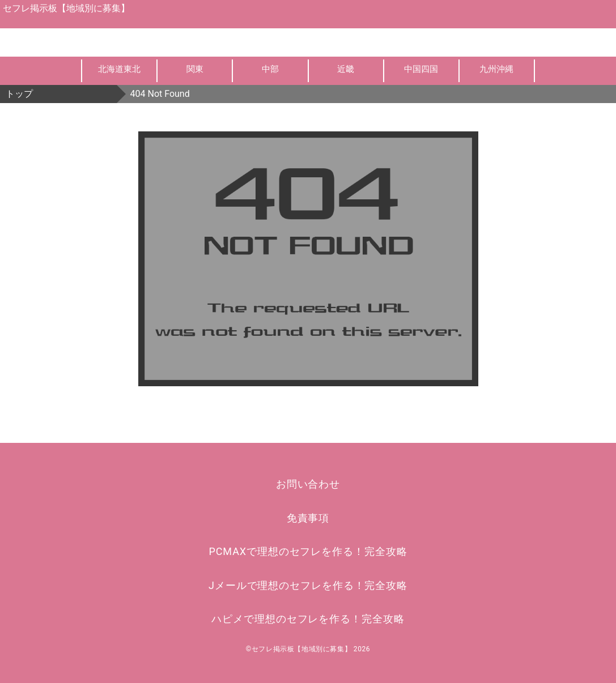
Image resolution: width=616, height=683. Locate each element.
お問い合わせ (308, 484)
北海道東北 (119, 69)
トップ (19, 94)
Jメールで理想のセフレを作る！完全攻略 (308, 585)
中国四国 (421, 69)
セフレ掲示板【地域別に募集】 (66, 8)
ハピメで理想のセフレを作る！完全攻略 (308, 619)
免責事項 (308, 518)
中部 (270, 69)
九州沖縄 (496, 69)
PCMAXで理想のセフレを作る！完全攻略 (308, 551)
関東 (195, 69)
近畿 (346, 69)
